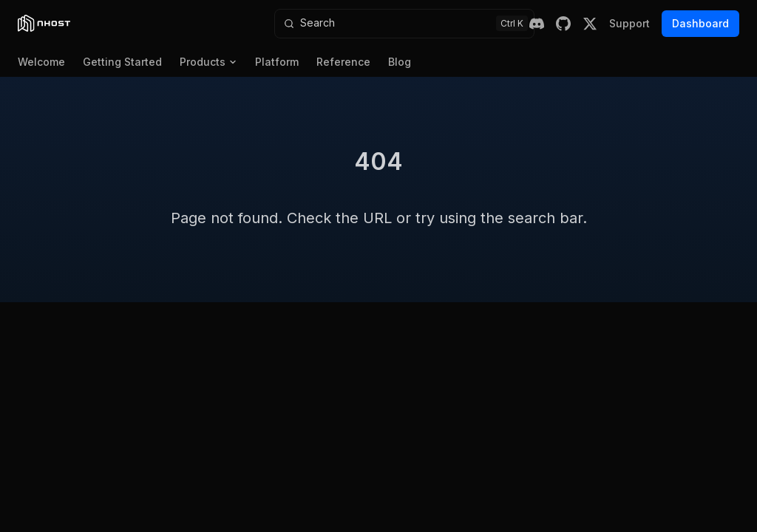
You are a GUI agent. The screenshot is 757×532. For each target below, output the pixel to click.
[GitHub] (563, 24)
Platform (277, 62)
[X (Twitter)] (590, 24)
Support (629, 23)
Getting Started (122, 62)
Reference (343, 62)
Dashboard (700, 23)
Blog (400, 62)
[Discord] (537, 24)
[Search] (404, 24)
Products (208, 62)
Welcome (41, 62)
